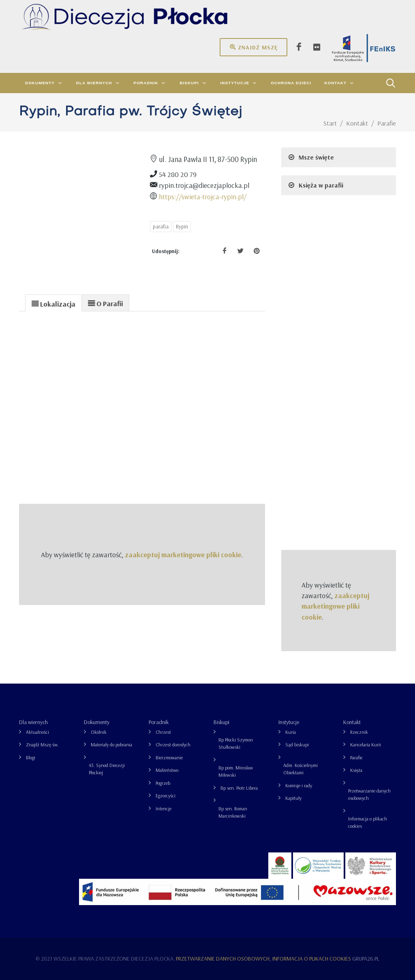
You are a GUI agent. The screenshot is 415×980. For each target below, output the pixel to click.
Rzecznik (359, 732)
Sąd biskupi (297, 745)
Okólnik (99, 732)
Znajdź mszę (253, 47)
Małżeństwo (167, 770)
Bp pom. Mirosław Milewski (236, 771)
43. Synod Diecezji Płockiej (107, 769)
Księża (356, 770)
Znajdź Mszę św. (42, 745)
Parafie (356, 757)
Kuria (291, 732)
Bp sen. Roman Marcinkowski (233, 812)
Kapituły (293, 798)
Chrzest (163, 732)
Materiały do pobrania (111, 745)
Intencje (164, 808)
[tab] (53, 303)
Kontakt (352, 722)
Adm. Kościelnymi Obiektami (301, 769)
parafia (161, 226)
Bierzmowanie (169, 757)
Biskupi (221, 722)
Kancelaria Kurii (366, 745)
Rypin (182, 226)
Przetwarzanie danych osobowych (369, 794)
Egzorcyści (166, 796)
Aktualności (37, 732)
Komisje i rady (299, 785)
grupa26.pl (366, 959)
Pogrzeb (163, 783)
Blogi (31, 757)
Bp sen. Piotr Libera (239, 788)
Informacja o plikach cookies (368, 822)
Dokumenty (97, 722)
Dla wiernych (33, 722)
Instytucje (289, 722)
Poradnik (159, 722)
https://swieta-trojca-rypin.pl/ (203, 196)
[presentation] (53, 303)
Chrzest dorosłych (173, 745)
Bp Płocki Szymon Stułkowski (236, 743)
